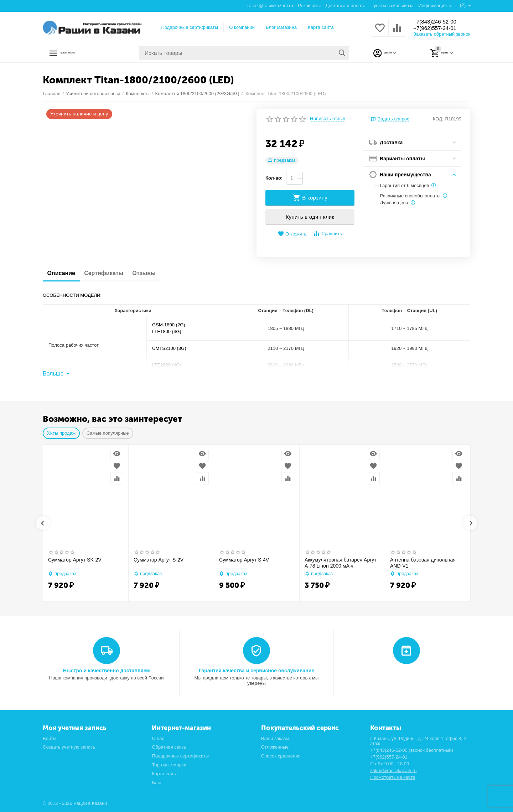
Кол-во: (274, 178)
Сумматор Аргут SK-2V (75, 560)
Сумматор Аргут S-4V (244, 560)
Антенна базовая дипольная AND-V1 (423, 563)
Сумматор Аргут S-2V (159, 560)
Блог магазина (281, 27)
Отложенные (275, 747)
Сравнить (328, 234)
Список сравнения (281, 756)
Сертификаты (112, 273)
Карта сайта (321, 27)
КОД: (438, 119)
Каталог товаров (87, 53)
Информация (433, 6)
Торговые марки (169, 765)
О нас (158, 738)
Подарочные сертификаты (190, 27)
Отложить (292, 234)
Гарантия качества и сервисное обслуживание (256, 671)
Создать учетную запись (69, 747)
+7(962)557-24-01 (439, 29)
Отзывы (157, 273)
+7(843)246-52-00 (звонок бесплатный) (412, 750)
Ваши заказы (275, 738)
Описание (64, 273)
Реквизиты (309, 6)
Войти (49, 738)
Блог (157, 783)
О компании (242, 27)
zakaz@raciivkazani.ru (269, 6)
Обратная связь (169, 747)
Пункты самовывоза (392, 6)
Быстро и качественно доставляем (107, 671)
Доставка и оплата (345, 6)
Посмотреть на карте (393, 777)
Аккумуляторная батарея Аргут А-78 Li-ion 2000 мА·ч (341, 563)
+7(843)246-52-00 (439, 21)
